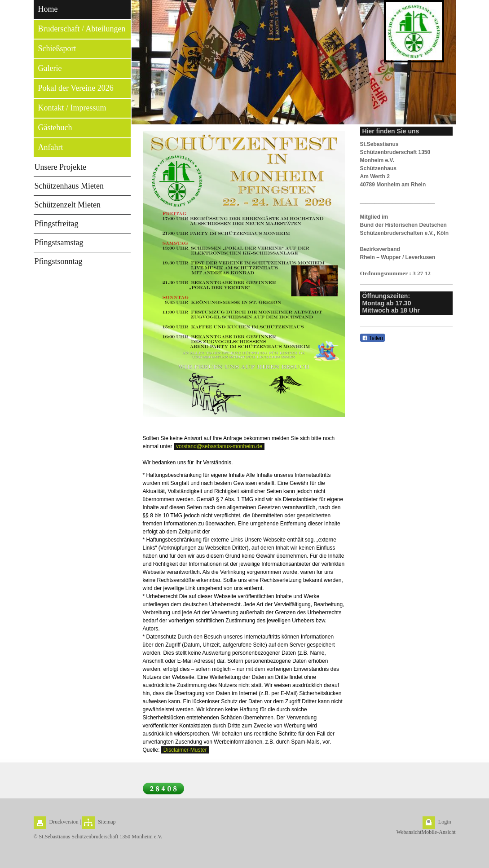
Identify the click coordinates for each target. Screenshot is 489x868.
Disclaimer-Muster (185, 750)
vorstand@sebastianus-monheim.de (219, 446)
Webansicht (409, 832)
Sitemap (107, 822)
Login (445, 822)
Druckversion (64, 822)
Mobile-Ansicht (439, 832)
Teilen (372, 338)
